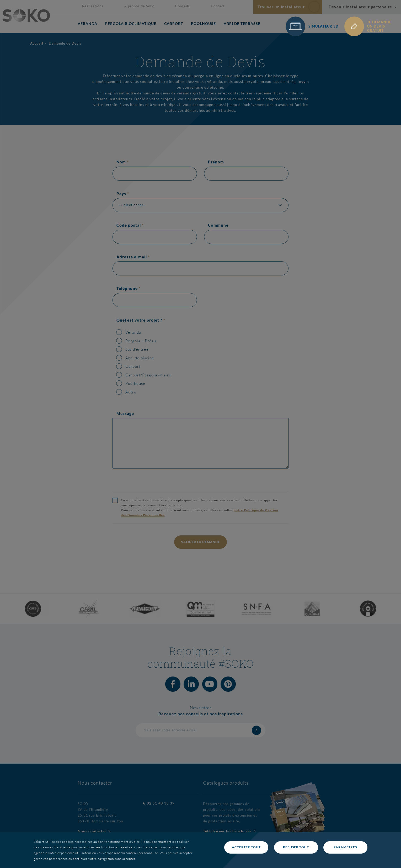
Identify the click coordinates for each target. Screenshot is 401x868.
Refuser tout (296, 847)
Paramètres (345, 847)
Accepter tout (246, 847)
